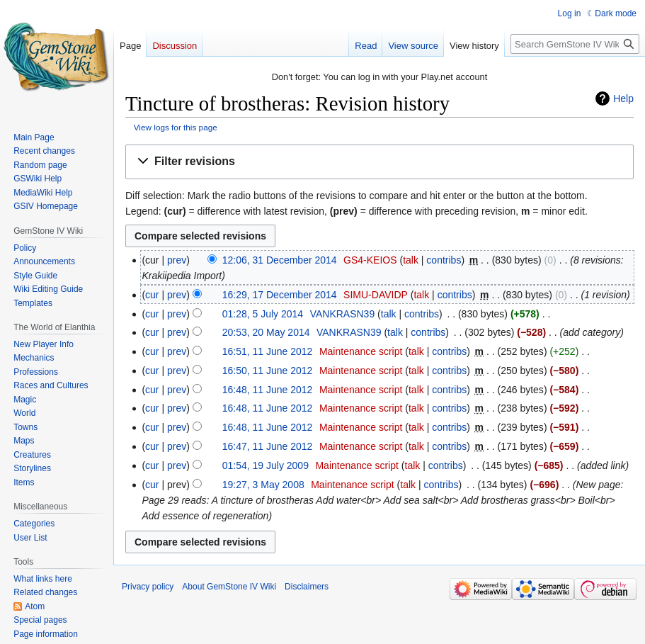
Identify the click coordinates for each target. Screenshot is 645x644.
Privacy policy (148, 587)
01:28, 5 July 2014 (263, 314)
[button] (379, 162)
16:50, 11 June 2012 (268, 371)
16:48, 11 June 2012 (268, 390)
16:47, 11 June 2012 (268, 446)
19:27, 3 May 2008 (263, 485)
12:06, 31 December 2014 (280, 260)
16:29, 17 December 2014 (280, 295)
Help (623, 98)
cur (152, 295)
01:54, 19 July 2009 (266, 465)
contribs (444, 260)
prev (177, 260)
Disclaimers (307, 587)
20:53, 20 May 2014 (266, 332)
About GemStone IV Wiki (229, 587)
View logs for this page (176, 127)
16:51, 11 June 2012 (268, 351)
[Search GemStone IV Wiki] (575, 44)
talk (411, 260)
